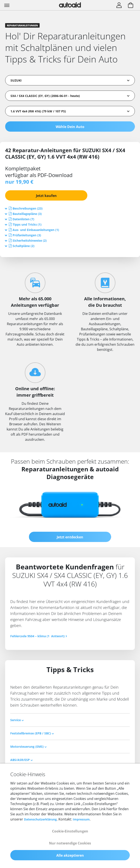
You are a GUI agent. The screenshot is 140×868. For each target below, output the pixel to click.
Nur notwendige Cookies (70, 843)
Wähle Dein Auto (70, 127)
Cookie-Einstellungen (70, 831)
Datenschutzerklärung (40, 819)
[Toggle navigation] (7, 5)
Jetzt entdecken (70, 537)
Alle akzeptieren (70, 855)
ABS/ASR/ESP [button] (22, 760)
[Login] (119, 6)
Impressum (81, 819)
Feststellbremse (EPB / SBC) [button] (32, 733)
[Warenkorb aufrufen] (131, 6)
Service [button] (17, 720)
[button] (28, 208)
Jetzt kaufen (46, 196)
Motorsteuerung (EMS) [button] (28, 747)
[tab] (70, 208)
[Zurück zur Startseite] (70, 5)
